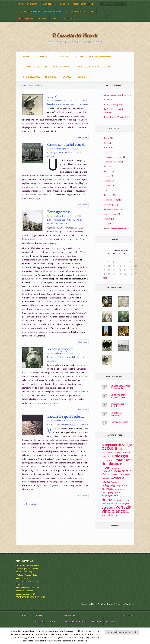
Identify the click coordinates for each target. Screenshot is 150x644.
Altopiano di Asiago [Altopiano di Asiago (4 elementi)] (117, 445)
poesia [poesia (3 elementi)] (123, 485)
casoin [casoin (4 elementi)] (107, 456)
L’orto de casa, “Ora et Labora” (117, 117)
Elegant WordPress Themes (102, 604)
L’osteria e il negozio (76, 622)
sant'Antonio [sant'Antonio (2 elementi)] (112, 504)
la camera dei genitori (113, 157)
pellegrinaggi (110, 205)
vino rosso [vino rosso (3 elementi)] (114, 515)
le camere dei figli (111, 200)
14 (105, 423)
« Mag (104, 278)
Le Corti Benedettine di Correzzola (120, 387)
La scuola (111, 622)
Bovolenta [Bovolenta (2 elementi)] (116, 453)
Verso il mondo (53, 11)
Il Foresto (108, 100)
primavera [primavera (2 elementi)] (116, 493)
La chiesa (97, 622)
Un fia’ (52, 96)
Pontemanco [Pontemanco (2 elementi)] (116, 489)
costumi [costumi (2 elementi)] (112, 461)
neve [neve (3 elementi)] (122, 474)
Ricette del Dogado (112, 209)
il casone (40, 622)
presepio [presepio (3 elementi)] (107, 492)
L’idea (52, 622)
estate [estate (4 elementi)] (120, 460)
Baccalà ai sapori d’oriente (66, 416)
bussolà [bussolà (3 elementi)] (126, 452)
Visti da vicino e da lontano (80, 11)
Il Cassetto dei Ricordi (117, 405)
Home (20, 4)
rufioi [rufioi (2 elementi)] (124, 500)
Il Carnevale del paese (113, 104)
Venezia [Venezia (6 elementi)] (123, 507)
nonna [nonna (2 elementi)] (128, 475)
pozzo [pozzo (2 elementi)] (124, 489)
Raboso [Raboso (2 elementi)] (122, 497)
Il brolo (107, 148)
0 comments (82, 104)
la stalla (107, 190)
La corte (65, 4)
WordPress (130, 604)
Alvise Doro (61, 101)
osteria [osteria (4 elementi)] (119, 478)
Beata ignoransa (59, 212)
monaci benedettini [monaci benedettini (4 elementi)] (117, 471)
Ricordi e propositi (60, 349)
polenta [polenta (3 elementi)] (106, 489)
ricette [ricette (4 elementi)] (107, 500)
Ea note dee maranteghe (116, 414)
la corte (107, 176)
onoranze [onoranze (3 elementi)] (107, 478)
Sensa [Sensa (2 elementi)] (120, 504)
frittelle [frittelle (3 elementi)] (118, 464)
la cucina (51, 104)
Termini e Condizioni (29, 11)
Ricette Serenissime (83, 4)
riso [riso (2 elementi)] (120, 500)
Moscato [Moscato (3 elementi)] (107, 474)
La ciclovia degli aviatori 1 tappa (118, 396)
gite (55, 153)
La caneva (108, 167)
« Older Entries (30, 504)
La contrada (49, 4)
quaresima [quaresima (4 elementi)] (110, 496)
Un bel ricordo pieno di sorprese (118, 95)
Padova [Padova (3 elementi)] (106, 482)
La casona (33, 4)
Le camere (42, 19)
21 (105, 414)
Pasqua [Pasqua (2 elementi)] (114, 482)
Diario (68, 19)
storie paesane (25, 19)
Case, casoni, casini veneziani (68, 145)
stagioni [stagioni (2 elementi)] (126, 504)
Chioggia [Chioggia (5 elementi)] (120, 456)
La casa (56, 19)
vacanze (107, 219)
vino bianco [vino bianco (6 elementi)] (114, 511)
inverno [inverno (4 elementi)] (108, 467)
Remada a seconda (119, 422)
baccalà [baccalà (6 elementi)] (109, 448)
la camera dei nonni (112, 162)
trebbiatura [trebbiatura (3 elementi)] (108, 508)
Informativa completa (119, 632)
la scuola (108, 186)
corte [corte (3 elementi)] (105, 460)
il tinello (107, 152)
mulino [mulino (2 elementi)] (116, 475)
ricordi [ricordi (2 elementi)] (115, 500)
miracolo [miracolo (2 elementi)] (117, 468)
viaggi (72, 104)
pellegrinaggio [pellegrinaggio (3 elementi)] (110, 485)
